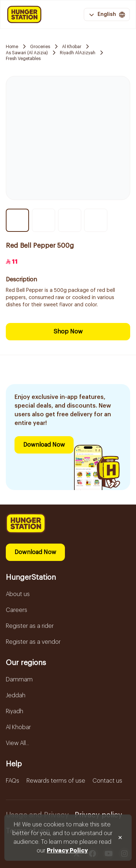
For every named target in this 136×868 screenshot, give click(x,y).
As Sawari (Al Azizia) (27, 53)
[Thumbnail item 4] (96, 220)
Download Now (44, 445)
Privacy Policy (67, 851)
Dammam (19, 680)
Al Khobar (72, 47)
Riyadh (15, 711)
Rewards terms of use (56, 781)
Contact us (107, 781)
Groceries (40, 47)
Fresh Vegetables (23, 59)
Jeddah (16, 695)
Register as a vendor (33, 642)
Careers (17, 610)
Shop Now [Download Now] (68, 332)
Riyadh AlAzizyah (78, 53)
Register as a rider (30, 626)
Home (12, 47)
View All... (17, 743)
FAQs (13, 781)
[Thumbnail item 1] (17, 220)
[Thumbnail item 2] (44, 220)
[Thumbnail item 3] (70, 220)
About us (18, 594)
